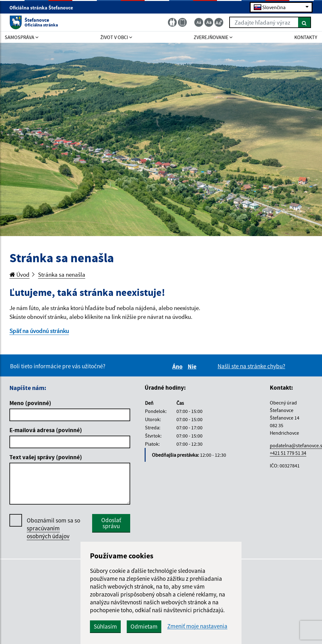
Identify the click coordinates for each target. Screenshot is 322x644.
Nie (193, 366)
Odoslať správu (111, 523)
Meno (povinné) (30, 403)
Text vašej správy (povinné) (46, 457)
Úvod (19, 274)
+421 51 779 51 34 (288, 453)
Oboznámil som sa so (53, 528)
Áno (178, 366)
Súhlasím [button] (105, 626)
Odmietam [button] (144, 626)
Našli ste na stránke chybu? (251, 366)
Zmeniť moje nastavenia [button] (197, 626)
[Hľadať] (305, 22)
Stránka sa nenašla (62, 274)
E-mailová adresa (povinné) (46, 430)
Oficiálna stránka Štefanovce (44, 8)
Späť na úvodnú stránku (39, 331)
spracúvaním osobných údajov (48, 532)
